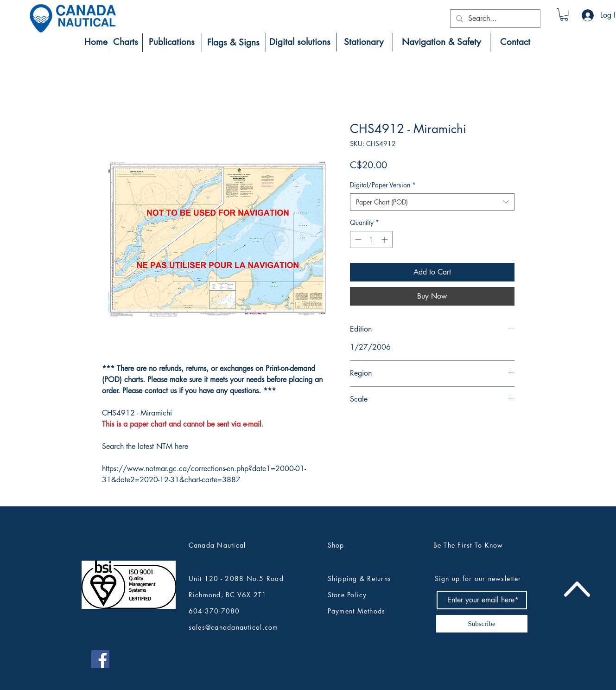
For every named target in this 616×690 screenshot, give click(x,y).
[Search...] (494, 19)
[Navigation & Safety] (441, 42)
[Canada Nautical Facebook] (100, 659)
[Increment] (385, 240)
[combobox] (432, 202)
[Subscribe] (482, 624)
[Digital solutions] (300, 42)
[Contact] (515, 42)
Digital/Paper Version (383, 185)
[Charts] (126, 42)
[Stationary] (364, 42)
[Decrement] (357, 240)
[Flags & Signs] (233, 43)
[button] (564, 15)
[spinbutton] (371, 240)
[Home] (96, 42)
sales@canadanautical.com (234, 627)
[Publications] (172, 42)
